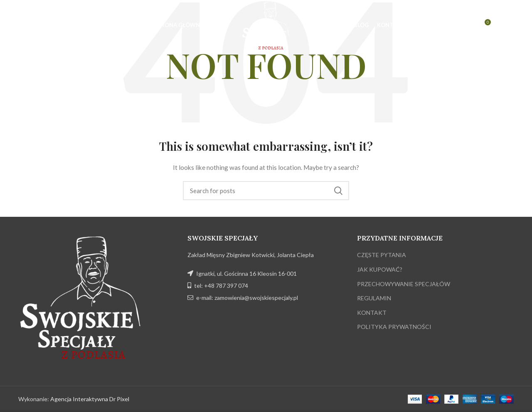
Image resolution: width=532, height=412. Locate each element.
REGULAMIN (374, 298)
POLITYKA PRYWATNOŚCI (394, 327)
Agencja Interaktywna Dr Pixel (90, 399)
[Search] (266, 191)
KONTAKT (372, 313)
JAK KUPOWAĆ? (380, 269)
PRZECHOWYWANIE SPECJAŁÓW (404, 284)
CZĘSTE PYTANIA (382, 255)
